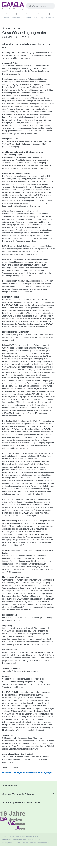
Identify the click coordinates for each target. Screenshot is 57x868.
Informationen (10, 786)
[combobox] (41, 6)
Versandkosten (32, 836)
